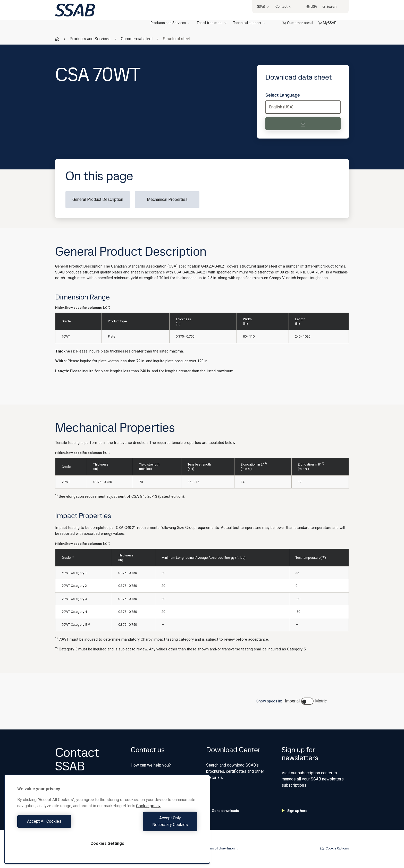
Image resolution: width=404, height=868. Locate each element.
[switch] (307, 701)
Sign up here (294, 811)
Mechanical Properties (167, 199)
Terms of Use (215, 848)
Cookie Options (334, 848)
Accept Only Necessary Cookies (154, 825)
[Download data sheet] (303, 124)
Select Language (283, 95)
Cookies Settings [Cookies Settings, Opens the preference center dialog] (107, 843)
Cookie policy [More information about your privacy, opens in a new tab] (148, 813)
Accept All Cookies (61, 825)
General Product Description (98, 199)
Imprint (232, 848)
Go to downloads (222, 811)
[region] (107, 823)
